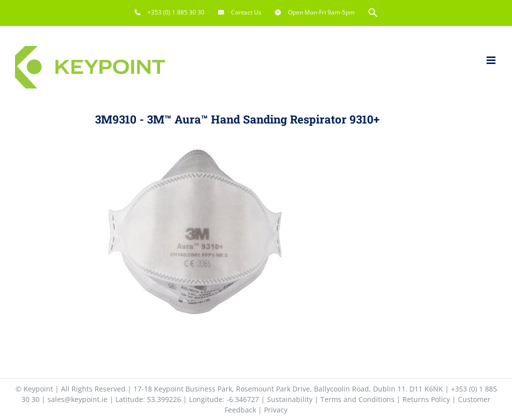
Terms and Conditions (357, 399)
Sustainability (290, 399)
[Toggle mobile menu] (492, 60)
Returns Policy (426, 399)
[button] (373, 12)
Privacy (276, 410)
